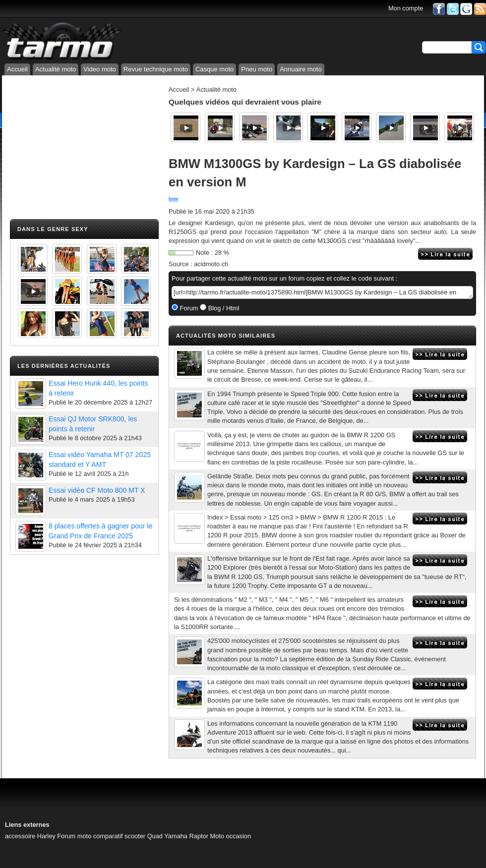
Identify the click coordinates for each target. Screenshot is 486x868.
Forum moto (74, 836)
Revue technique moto (156, 69)
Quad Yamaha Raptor (178, 836)
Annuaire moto (301, 69)
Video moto (100, 69)
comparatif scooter (119, 836)
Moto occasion (231, 836)
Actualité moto (56, 69)
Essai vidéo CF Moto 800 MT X (97, 490)
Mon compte (406, 8)
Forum (188, 308)
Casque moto (214, 69)
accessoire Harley (30, 836)
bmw (174, 199)
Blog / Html (223, 308)
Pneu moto (257, 69)
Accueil (17, 69)
